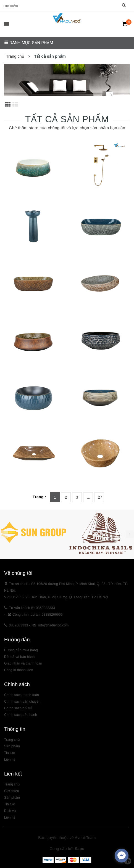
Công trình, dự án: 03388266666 (38, 615)
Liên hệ (10, 817)
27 (100, 497)
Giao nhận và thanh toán (23, 663)
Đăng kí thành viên (19, 670)
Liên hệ (10, 759)
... (88, 497)
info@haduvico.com (54, 625)
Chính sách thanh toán (22, 695)
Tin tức (10, 753)
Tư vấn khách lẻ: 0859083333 (32, 608)
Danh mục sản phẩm (29, 43)
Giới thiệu (12, 791)
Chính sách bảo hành (21, 715)
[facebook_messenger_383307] (122, 856)
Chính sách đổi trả (18, 708)
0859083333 (18, 625)
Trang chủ (12, 740)
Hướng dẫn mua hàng (21, 650)
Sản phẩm (12, 746)
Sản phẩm (12, 798)
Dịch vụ (10, 811)
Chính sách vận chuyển (22, 702)
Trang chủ (12, 784)
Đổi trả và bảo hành (19, 657)
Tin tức (10, 804)
